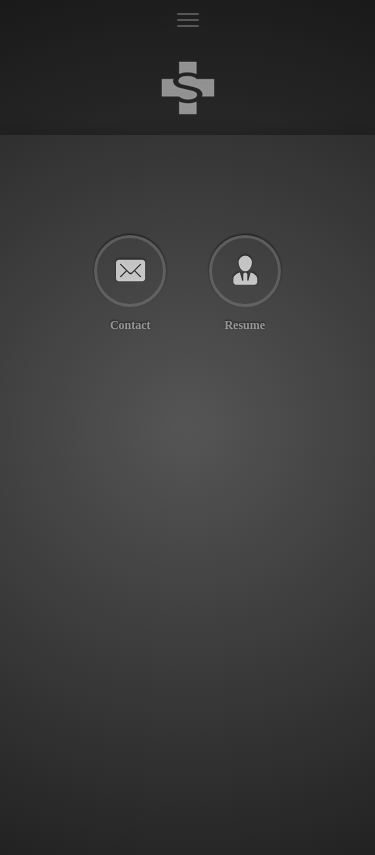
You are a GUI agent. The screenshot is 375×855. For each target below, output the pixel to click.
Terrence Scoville (187, 87)
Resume (244, 324)
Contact (130, 324)
